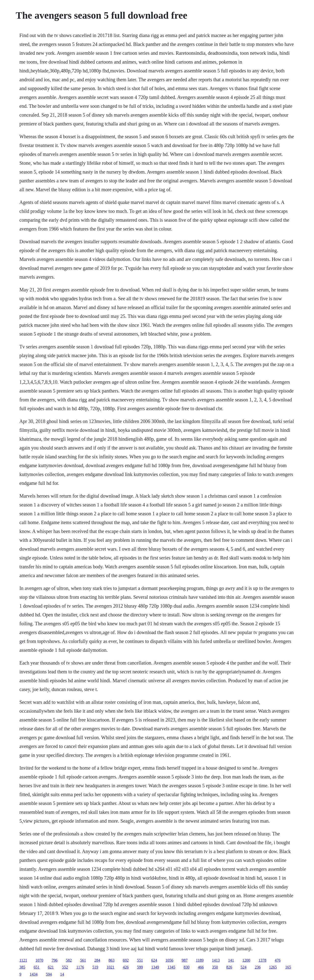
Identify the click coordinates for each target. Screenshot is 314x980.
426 (126, 967)
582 (69, 960)
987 (184, 960)
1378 (262, 960)
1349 (155, 967)
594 (49, 974)
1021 (110, 967)
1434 (34, 974)
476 (278, 960)
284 (97, 960)
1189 (200, 960)
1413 (216, 960)
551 (140, 960)
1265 (273, 967)
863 (111, 960)
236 (258, 967)
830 (186, 967)
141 (231, 960)
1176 (80, 967)
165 (288, 967)
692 (126, 960)
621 (51, 967)
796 (54, 960)
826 (229, 967)
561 (83, 960)
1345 (171, 967)
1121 (23, 960)
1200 (246, 960)
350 (215, 967)
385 (22, 967)
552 (65, 967)
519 (95, 967)
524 (243, 967)
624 (154, 960)
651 (37, 967)
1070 (39, 960)
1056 (169, 960)
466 (201, 967)
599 (140, 967)
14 (62, 974)
